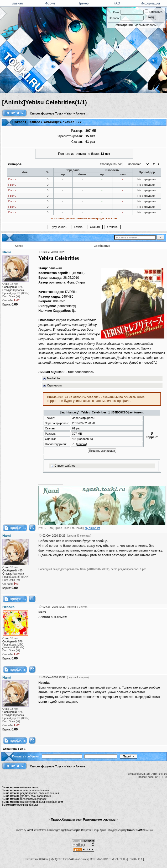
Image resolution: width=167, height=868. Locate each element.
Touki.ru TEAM (134, 830)
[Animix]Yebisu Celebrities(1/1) (45, 102)
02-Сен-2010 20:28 (54, 252)
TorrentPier (31, 830)
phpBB (79, 830)
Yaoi (69, 113)
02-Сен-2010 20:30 (54, 607)
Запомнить (154, 12)
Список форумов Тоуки (47, 113)
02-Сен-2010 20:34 (54, 677)
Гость (12, 179)
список (81, 444)
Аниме (80, 113)
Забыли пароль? (146, 25)
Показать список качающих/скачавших (47, 122)
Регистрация (124, 25)
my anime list (92, 528)
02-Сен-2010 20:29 (54, 536)
